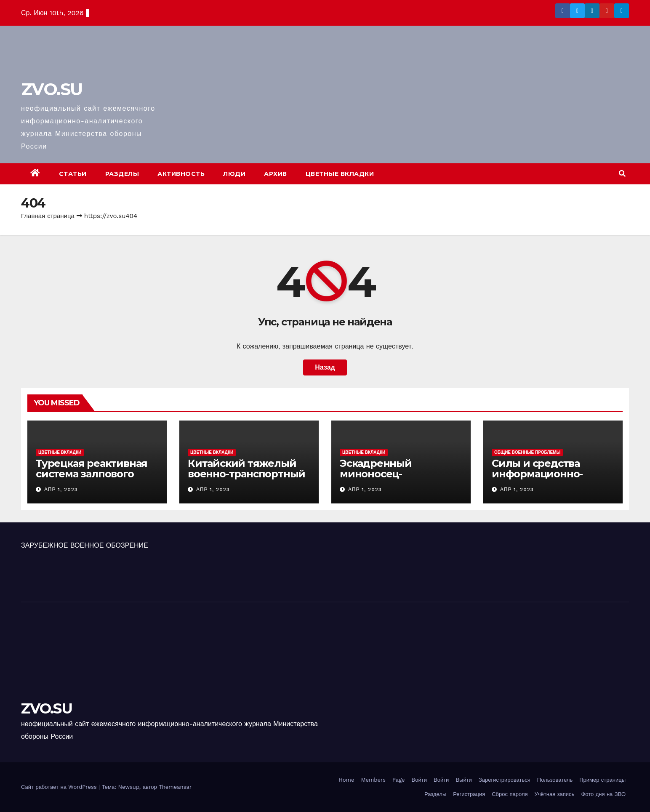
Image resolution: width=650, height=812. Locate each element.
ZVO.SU (52, 89)
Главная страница (48, 216)
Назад (325, 367)
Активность (181, 174)
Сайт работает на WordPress (60, 787)
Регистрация (469, 794)
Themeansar (175, 787)
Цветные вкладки (340, 174)
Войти (419, 780)
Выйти (464, 780)
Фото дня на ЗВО (603, 794)
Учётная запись (555, 794)
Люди (234, 174)
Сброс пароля (510, 794)
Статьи (73, 174)
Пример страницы (602, 780)
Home (346, 780)
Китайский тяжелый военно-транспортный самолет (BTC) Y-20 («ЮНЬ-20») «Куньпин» (246, 479)
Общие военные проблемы (527, 452)
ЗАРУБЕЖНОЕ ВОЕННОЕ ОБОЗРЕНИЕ (85, 545)
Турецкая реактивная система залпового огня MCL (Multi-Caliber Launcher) (94, 479)
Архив (276, 174)
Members (373, 780)
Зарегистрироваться (505, 780)
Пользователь (555, 780)
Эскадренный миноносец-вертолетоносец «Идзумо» (382, 479)
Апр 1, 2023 (61, 490)
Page (399, 780)
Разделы (122, 174)
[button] (622, 174)
